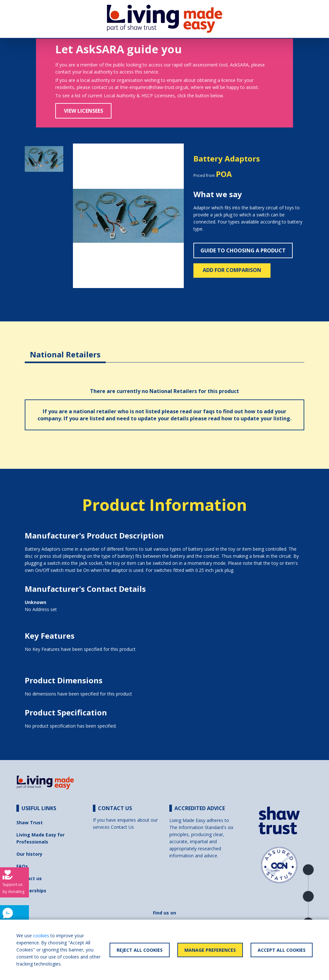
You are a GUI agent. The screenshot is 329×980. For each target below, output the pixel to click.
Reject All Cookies (140, 950)
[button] (81, 216)
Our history (29, 854)
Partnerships (31, 891)
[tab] (65, 350)
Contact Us (122, 827)
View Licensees (84, 111)
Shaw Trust (30, 822)
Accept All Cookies (282, 950)
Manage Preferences (210, 950)
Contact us (29, 878)
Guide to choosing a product (243, 250)
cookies (41, 936)
